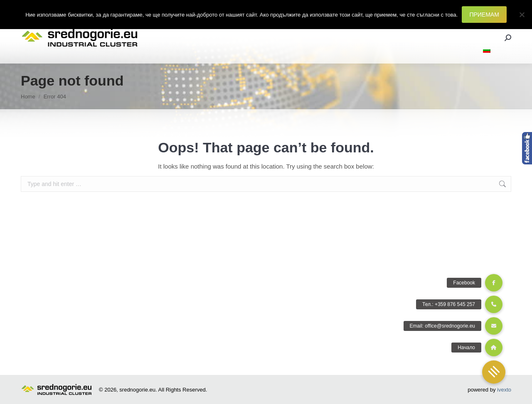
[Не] (522, 15)
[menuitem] (487, 51)
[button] (494, 372)
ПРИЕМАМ (484, 15)
